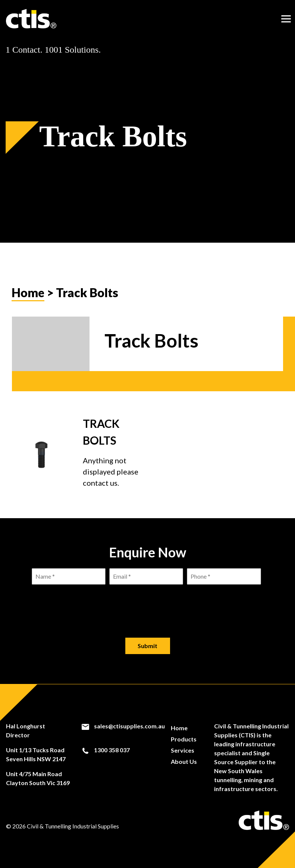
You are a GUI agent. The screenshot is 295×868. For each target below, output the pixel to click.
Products (184, 739)
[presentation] (148, 605)
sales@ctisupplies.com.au (123, 726)
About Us (184, 761)
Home (28, 293)
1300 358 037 (105, 750)
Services (183, 750)
